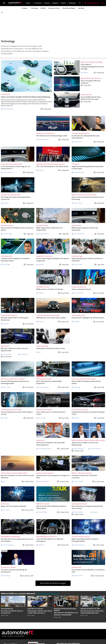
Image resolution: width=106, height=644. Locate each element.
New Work (81, 8)
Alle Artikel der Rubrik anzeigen (53, 583)
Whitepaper (72, 3)
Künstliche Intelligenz (69, 8)
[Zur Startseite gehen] (15, 3)
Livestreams (38, 3)
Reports (64, 3)
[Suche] (80, 3)
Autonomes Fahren (54, 8)
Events (28, 3)
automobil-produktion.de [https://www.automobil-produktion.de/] (48, 594)
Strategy (24, 8)
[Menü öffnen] (4, 3)
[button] (102, 606)
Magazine (56, 3)
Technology (34, 8)
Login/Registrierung (93, 3)
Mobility (43, 8)
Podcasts (47, 3)
